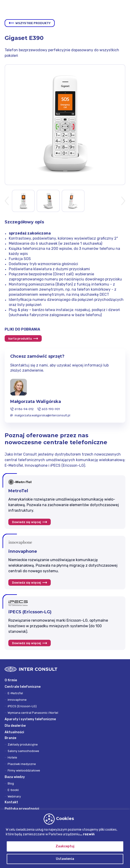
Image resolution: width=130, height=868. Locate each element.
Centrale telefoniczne (23, 687)
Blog (11, 783)
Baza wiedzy (15, 777)
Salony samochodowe (23, 751)
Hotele (12, 757)
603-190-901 (51, 409)
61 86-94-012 (24, 409)
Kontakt (11, 802)
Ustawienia (65, 859)
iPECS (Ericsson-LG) (22, 706)
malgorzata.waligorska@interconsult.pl (42, 415)
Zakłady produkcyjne (23, 744)
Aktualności (14, 732)
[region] (65, 839)
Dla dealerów (15, 726)
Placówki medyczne (22, 764)
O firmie (11, 680)
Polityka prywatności (22, 809)
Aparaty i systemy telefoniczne (30, 719)
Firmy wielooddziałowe (24, 770)
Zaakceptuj (65, 846)
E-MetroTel (15, 693)
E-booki (13, 790)
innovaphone (17, 700)
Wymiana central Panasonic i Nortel (33, 713)
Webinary (14, 796)
